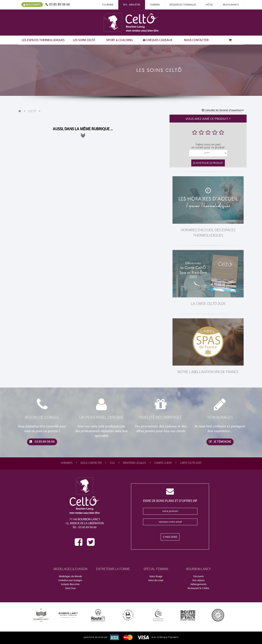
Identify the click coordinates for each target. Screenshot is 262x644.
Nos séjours (199, 580)
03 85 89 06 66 (42, 442)
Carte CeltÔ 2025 (191, 463)
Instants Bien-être (70, 584)
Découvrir (198, 577)
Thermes (155, 5)
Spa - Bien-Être (132, 5)
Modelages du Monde (70, 577)
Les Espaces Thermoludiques (43, 40)
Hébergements (198, 584)
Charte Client (163, 463)
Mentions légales (134, 463)
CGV (112, 463)
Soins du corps (156, 580)
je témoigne (220, 442)
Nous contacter (196, 40)
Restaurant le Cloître (198, 588)
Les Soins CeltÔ (84, 40)
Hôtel (209, 5)
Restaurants (231, 5)
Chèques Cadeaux (158, 40)
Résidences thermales (183, 5)
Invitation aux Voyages (70, 580)
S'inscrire (170, 537)
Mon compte (32, 5)
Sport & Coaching (120, 40)
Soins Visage (156, 577)
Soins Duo (70, 588)
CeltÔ (32, 111)
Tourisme (108, 5)
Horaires (67, 463)
